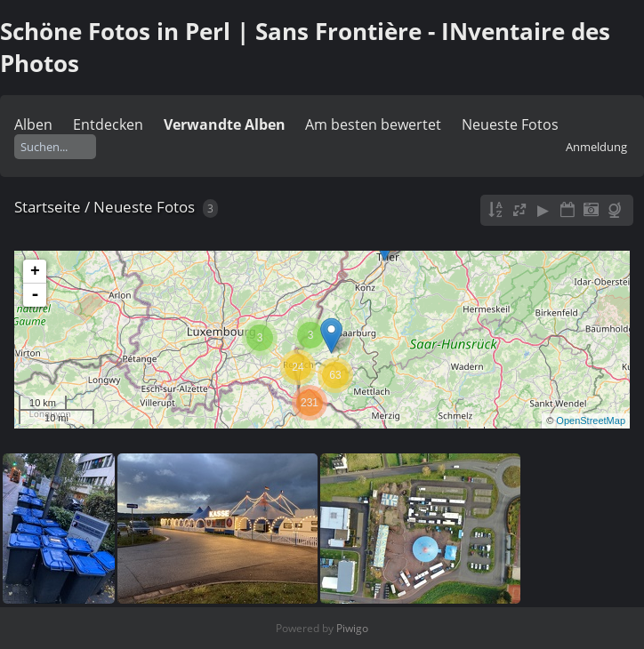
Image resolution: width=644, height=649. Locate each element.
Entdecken (108, 124)
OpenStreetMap (591, 421)
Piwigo (352, 628)
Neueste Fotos (510, 124)
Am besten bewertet (373, 124)
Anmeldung (596, 147)
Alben (33, 124)
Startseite (48, 207)
